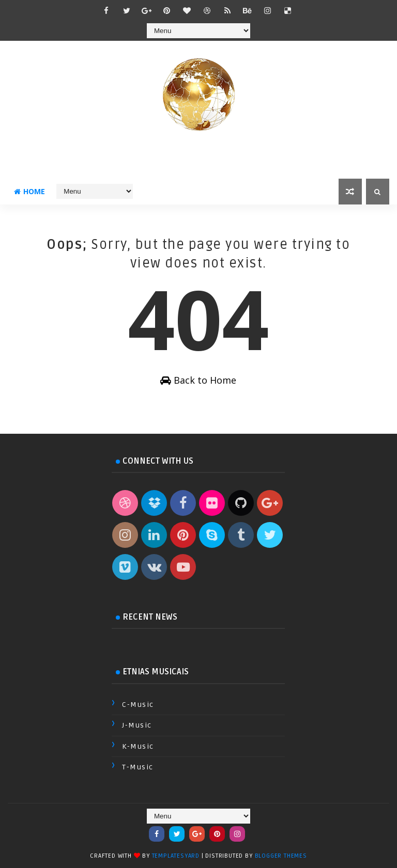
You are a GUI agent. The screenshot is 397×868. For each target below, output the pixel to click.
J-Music (137, 725)
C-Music (138, 705)
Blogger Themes (281, 856)
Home (29, 191)
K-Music (138, 746)
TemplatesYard (176, 856)
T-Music (138, 767)
